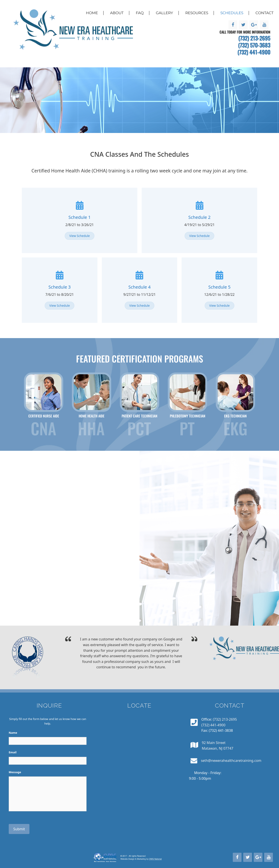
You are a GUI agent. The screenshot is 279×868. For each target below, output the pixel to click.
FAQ (140, 13)
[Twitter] (243, 25)
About (117, 13)
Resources (197, 13)
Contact (265, 13)
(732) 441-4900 (254, 52)
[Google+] (254, 25)
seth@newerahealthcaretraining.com (231, 761)
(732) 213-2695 (254, 38)
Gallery (164, 13)
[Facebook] (233, 25)
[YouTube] (264, 25)
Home (92, 13)
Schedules (232, 13)
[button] (80, 236)
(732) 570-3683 (254, 45)
